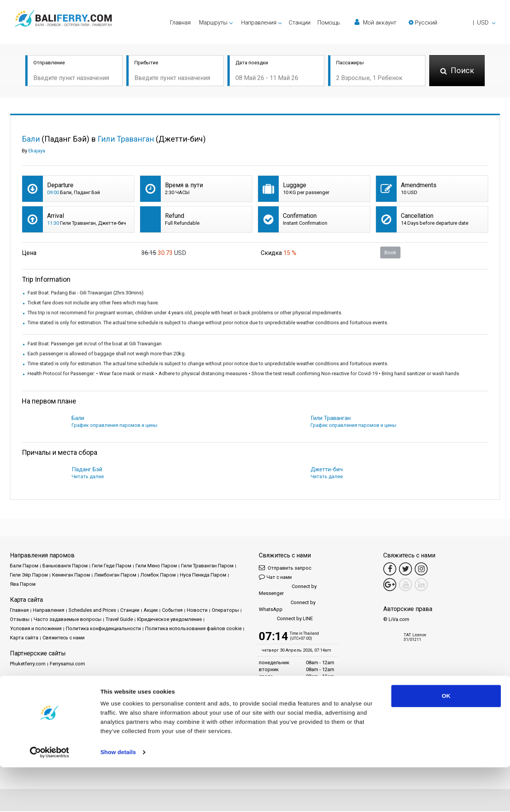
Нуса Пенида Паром (203, 576)
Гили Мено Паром (156, 566)
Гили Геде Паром (112, 566)
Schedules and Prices (92, 611)
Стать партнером (80, 690)
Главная (180, 23)
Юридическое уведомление (169, 620)
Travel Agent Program (128, 690)
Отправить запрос (285, 568)
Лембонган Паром (115, 576)
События (172, 611)
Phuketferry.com (28, 664)
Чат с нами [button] (275, 578)
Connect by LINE (286, 620)
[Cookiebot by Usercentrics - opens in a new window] (50, 797)
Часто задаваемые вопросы (68, 620)
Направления (49, 611)
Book (390, 253)
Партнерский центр (33, 690)
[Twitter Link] (405, 570)
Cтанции (300, 23)
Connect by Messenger (288, 591)
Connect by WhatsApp (287, 607)
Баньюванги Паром (65, 566)
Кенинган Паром (71, 576)
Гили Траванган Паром (207, 566)
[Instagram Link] (421, 570)
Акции (151, 611)
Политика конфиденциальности (103, 629)
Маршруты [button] (213, 23)
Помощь (329, 23)
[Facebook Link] (390, 570)
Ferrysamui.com (67, 664)
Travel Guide (119, 620)
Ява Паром (23, 585)
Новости (197, 611)
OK (446, 741)
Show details (118, 797)
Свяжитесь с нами (64, 638)
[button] (452, 23)
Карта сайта (24, 638)
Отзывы (20, 620)
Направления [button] (259, 23)
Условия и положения (36, 629)
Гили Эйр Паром (29, 576)
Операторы (225, 611)
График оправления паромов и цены (114, 426)
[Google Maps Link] (390, 585)
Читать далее (88, 477)
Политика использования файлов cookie (193, 629)
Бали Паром (24, 566)
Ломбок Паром (158, 576)
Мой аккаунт (375, 22)
